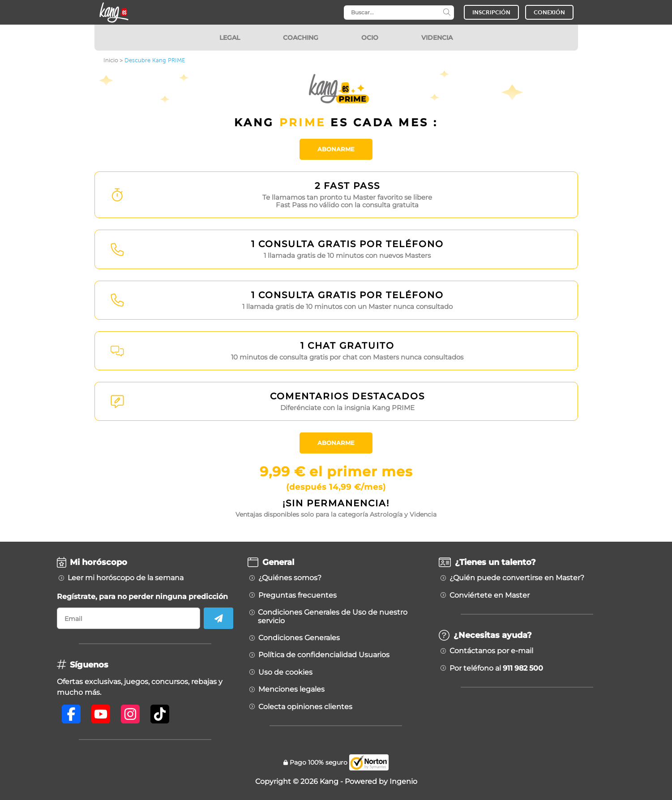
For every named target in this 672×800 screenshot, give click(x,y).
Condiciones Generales (299, 638)
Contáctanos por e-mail (491, 651)
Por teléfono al (496, 668)
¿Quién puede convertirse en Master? (517, 578)
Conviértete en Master (490, 595)
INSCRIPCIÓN (491, 12)
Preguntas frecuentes (297, 595)
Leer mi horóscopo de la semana (126, 578)
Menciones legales (291, 689)
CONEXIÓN (549, 12)
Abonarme (336, 149)
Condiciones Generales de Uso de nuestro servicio (333, 616)
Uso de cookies (285, 672)
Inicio (111, 60)
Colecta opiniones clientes (305, 707)
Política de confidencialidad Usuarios (324, 655)
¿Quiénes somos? (290, 578)
